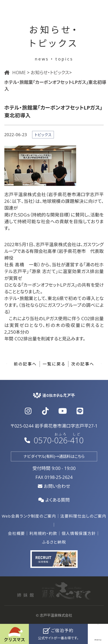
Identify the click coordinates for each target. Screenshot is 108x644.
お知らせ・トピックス (50, 72)
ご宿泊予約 (58, 634)
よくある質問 (54, 500)
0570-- (54, 440)
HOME (16, 72)
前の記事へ (25, 364)
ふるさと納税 (54, 542)
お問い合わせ (54, 486)
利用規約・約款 (43, 533)
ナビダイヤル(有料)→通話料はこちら (54, 456)
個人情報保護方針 (79, 533)
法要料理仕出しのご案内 (83, 516)
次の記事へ (83, 364)
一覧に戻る (54, 364)
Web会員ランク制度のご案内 (29, 516)
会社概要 (17, 533)
